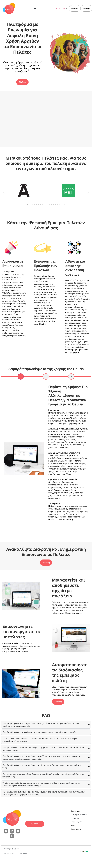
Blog (73, 825)
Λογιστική (75, 818)
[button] (35, 8)
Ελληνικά (62, 8)
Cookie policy (22, 853)
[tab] (21, 376)
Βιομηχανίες (77, 811)
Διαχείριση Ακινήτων (79, 815)
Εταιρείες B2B (77, 822)
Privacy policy (9, 853)
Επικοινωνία (76, 829)
